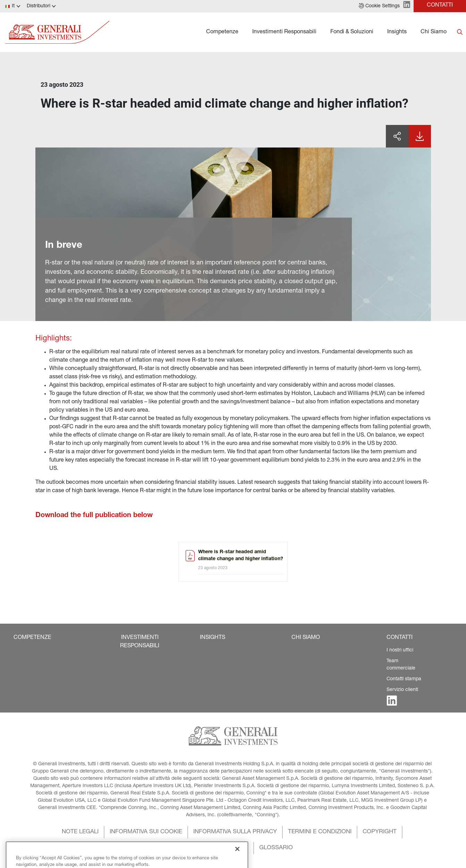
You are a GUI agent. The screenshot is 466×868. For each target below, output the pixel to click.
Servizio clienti (402, 690)
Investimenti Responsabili (284, 32)
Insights (397, 32)
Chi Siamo (434, 32)
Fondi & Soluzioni (352, 32)
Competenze (222, 32)
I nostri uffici (400, 650)
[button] (379, 6)
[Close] (237, 860)
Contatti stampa (404, 679)
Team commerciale (401, 665)
